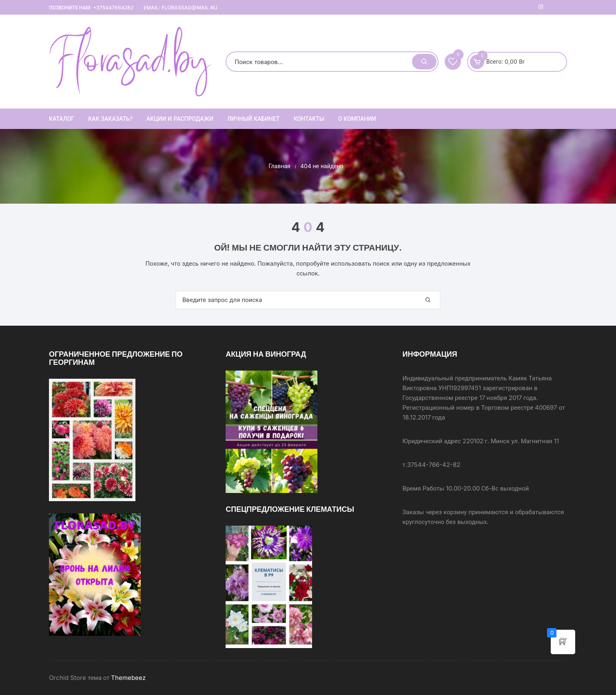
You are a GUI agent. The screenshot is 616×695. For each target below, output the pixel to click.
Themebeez (128, 678)
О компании (357, 119)
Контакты (309, 119)
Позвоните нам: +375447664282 (91, 8)
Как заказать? (110, 119)
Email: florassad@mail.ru (181, 8)
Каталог (62, 119)
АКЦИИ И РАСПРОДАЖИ (180, 119)
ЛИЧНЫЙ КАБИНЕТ (254, 119)
